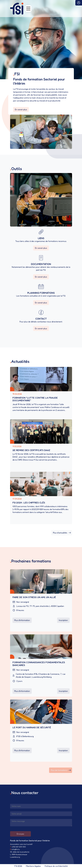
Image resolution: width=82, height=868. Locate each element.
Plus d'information (22, 620)
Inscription (63, 620)
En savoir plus (21, 109)
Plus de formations (61, 770)
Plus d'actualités (62, 533)
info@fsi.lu (16, 849)
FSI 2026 (18, 866)
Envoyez (20, 834)
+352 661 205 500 (19, 847)
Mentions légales (33, 866)
